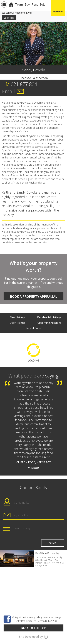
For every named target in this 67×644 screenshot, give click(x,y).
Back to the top (33, 628)
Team (19, 4)
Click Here (9, 18)
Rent (35, 4)
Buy (27, 4)
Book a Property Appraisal (34, 296)
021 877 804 (24, 84)
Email (8, 91)
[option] (33, 351)
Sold (43, 4)
